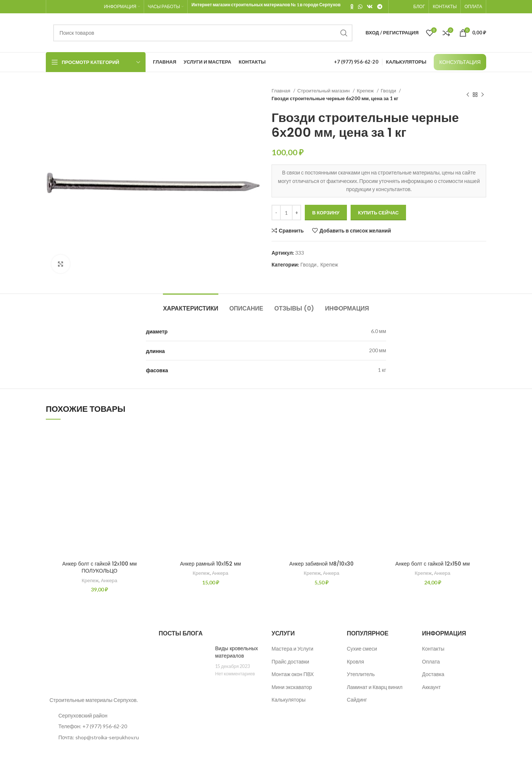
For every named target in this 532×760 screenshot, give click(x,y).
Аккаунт (431, 687)
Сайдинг (357, 700)
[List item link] (97, 726)
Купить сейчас (378, 213)
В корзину (326, 213)
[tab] (191, 305)
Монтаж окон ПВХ (293, 674)
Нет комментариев (235, 674)
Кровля (356, 661)
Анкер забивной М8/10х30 (321, 564)
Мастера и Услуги (292, 649)
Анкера (109, 580)
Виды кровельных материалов (236, 652)
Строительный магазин (324, 91)
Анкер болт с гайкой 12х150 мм (433, 564)
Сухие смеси (362, 649)
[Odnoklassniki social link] (352, 7)
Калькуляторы (289, 700)
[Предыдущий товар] (468, 95)
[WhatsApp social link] (360, 7)
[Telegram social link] (380, 7)
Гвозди (389, 91)
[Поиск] (203, 33)
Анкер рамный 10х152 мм (210, 564)
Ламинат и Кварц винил (375, 687)
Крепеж (366, 91)
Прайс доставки (290, 661)
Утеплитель (361, 674)
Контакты (433, 649)
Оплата (431, 661)
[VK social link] (370, 7)
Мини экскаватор (292, 687)
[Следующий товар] (482, 95)
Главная (282, 91)
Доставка (433, 674)
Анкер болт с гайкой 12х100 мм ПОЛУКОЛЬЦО (99, 567)
